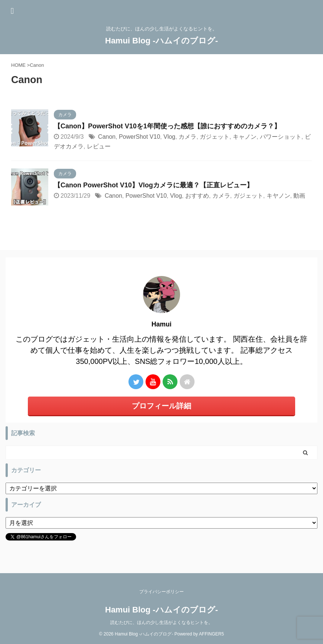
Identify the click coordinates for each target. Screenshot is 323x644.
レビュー (99, 146)
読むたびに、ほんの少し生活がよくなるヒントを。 (161, 622)
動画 (299, 196)
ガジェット (215, 137)
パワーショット (281, 137)
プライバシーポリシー (161, 592)
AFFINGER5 (211, 634)
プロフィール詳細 (161, 406)
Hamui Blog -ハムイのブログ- (161, 41)
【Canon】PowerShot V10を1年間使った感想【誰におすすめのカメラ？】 (167, 126)
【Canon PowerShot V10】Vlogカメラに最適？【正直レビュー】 (154, 185)
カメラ (187, 137)
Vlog (169, 137)
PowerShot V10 (139, 137)
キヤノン (278, 196)
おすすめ (197, 196)
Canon (107, 137)
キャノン (245, 137)
